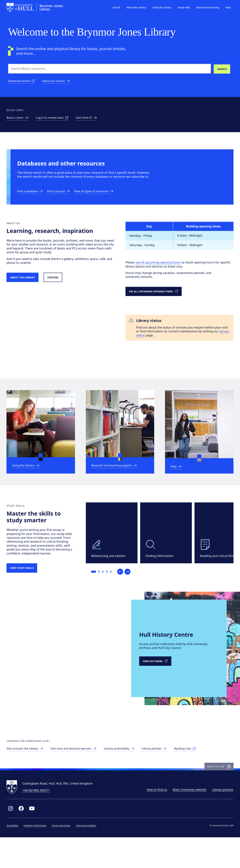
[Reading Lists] (196, 775)
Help (227, 7)
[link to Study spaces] (20, 120)
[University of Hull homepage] (36, 8)
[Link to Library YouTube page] (33, 838)
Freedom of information (36, 855)
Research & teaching (206, 7)
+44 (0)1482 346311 (38, 820)
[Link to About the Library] (26, 287)
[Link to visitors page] (60, 287)
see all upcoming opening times (159, 272)
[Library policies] (164, 775)
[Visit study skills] (26, 586)
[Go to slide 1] (95, 590)
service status (153, 346)
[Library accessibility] (128, 775)
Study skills (182, 7)
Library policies (221, 819)
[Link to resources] (100, 198)
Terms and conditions (88, 855)
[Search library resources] (222, 69)
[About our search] (59, 82)
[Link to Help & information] (178, 480)
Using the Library (160, 7)
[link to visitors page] (28, 775)
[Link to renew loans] (56, 120)
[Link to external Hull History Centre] (158, 682)
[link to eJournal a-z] (63, 198)
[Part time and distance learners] (79, 775)
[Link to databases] (33, 198)
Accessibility (14, 855)
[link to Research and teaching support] (117, 479)
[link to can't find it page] (92, 120)
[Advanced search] (23, 82)
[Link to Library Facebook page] (23, 838)
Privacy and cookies (62, 855)
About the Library (135, 7)
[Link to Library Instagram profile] (12, 838)
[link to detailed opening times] (158, 301)
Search (115, 7)
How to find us (155, 819)
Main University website (188, 819)
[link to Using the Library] (28, 479)
